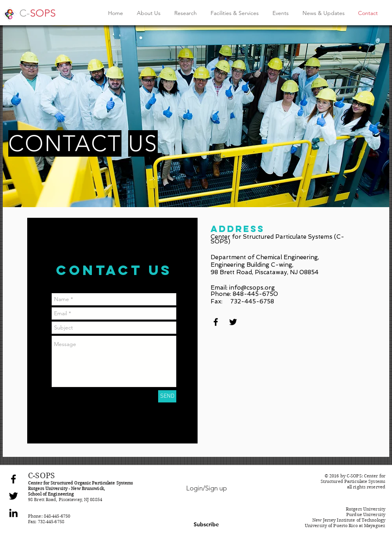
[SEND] (167, 396)
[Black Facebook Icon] (216, 322)
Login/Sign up (206, 488)
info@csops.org (252, 288)
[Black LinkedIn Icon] (13, 513)
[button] (206, 525)
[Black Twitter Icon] (233, 322)
